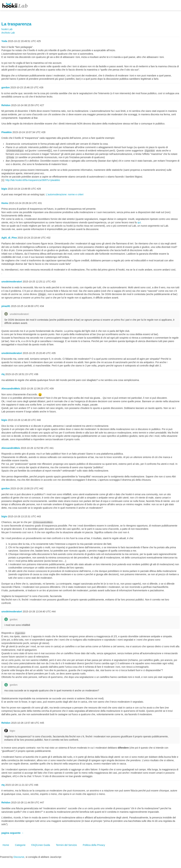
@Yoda (10, 157)
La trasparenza (16, 24)
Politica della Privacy (94, 845)
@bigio (42, 294)
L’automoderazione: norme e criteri (65, 194)
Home (6, 845)
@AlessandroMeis (43, 522)
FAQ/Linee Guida (41, 845)
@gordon (150, 151)
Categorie (20, 845)
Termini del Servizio (66, 845)
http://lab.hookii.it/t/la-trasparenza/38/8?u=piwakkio (33, 180)
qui (139, 222)
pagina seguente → (12, 833)
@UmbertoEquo (15, 151)
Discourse (19, 857)
